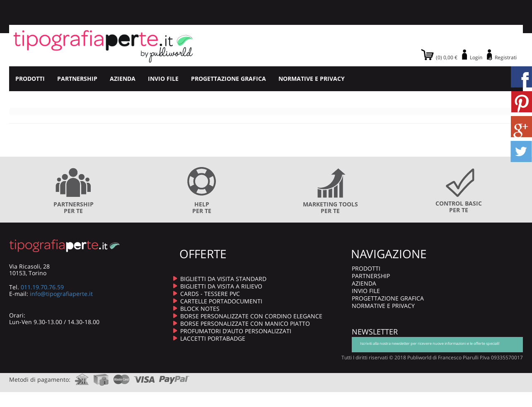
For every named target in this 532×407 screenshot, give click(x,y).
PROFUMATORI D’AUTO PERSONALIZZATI (236, 331)
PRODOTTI (30, 79)
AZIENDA (123, 79)
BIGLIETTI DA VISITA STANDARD (223, 279)
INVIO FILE (163, 79)
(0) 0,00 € (447, 57)
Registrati (506, 57)
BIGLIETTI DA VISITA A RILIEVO (221, 286)
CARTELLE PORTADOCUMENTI (221, 301)
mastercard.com (121, 377)
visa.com (144, 377)
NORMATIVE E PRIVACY (312, 79)
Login (476, 57)
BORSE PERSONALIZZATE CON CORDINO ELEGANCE (251, 316)
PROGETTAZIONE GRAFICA (229, 79)
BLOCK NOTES (200, 309)
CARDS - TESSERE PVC (210, 294)
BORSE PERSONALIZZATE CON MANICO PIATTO (245, 323)
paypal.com (174, 377)
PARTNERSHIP (77, 79)
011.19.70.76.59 (42, 287)
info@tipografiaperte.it (61, 294)
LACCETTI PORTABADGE (213, 338)
